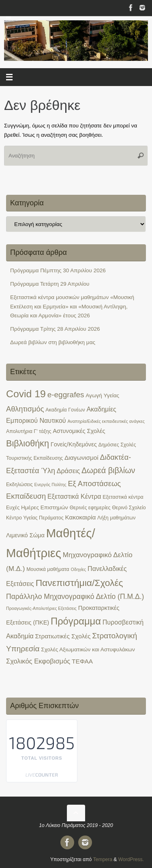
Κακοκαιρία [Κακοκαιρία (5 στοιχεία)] (80, 517)
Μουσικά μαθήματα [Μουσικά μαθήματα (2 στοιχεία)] (48, 569)
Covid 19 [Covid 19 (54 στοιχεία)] (26, 394)
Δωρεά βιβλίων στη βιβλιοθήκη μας (53, 342)
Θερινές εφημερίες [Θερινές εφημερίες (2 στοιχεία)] (90, 508)
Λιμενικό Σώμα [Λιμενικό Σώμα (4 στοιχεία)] (25, 535)
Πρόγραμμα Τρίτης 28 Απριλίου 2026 (55, 329)
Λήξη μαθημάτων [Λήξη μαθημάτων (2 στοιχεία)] (116, 518)
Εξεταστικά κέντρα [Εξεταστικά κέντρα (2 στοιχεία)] (123, 497)
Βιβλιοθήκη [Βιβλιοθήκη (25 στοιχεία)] (28, 443)
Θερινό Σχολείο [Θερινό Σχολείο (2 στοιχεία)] (129, 508)
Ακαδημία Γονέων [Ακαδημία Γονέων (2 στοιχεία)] (65, 410)
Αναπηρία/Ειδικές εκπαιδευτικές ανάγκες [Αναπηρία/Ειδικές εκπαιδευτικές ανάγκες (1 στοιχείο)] (106, 421)
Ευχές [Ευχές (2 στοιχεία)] (13, 508)
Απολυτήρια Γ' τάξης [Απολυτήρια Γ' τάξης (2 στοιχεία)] (29, 431)
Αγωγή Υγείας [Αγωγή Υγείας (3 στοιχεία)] (102, 395)
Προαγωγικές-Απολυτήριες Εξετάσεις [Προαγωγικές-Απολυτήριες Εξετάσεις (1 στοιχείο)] (41, 608)
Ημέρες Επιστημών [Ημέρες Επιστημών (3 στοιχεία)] (45, 507)
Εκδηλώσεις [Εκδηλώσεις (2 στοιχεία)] (19, 485)
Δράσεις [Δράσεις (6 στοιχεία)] (69, 471)
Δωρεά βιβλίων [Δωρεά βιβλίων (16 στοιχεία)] (108, 470)
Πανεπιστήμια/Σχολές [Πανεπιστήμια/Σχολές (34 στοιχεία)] (79, 583)
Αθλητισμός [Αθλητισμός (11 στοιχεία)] (25, 409)
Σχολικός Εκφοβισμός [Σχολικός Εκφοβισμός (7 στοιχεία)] (38, 661)
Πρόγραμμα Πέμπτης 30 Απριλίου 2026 (58, 270)
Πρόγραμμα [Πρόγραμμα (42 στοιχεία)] (76, 621)
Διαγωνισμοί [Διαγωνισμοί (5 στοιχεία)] (81, 458)
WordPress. (131, 859)
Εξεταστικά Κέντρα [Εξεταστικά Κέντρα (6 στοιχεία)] (74, 496)
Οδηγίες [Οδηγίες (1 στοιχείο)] (79, 569)
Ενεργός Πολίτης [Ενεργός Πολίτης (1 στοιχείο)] (50, 485)
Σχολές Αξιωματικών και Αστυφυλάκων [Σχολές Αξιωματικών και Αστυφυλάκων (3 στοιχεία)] (88, 649)
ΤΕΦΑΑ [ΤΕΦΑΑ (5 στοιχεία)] (82, 661)
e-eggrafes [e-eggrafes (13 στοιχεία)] (66, 395)
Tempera (103, 859)
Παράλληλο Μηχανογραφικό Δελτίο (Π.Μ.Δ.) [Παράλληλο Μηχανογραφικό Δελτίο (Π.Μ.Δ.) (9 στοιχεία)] (75, 597)
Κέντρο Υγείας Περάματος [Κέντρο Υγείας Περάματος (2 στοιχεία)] (35, 518)
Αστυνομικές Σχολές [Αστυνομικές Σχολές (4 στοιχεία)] (79, 431)
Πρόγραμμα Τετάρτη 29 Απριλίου (50, 284)
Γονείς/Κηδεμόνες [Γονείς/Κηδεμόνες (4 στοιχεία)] (74, 444)
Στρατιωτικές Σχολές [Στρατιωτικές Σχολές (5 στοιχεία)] (63, 636)
